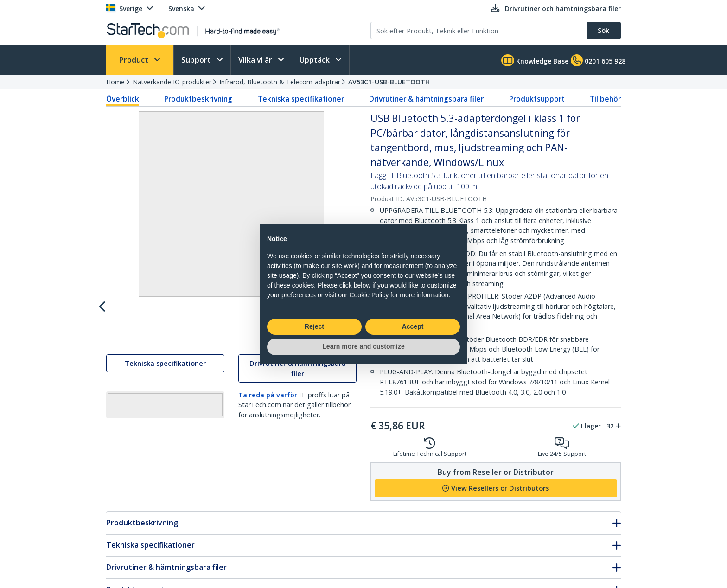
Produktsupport (537, 99)
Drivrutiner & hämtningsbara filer (426, 99)
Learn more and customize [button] (363, 346)
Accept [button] (413, 326)
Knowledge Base (535, 60)
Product (135, 60)
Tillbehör (605, 99)
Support (197, 60)
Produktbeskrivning (198, 99)
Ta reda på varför (268, 539)
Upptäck (316, 60)
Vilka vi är (256, 60)
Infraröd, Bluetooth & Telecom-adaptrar (280, 82)
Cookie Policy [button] (369, 295)
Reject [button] (314, 326)
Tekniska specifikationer (301, 99)
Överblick (123, 99)
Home (115, 82)
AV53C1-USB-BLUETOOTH (389, 82)
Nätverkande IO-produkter (172, 82)
